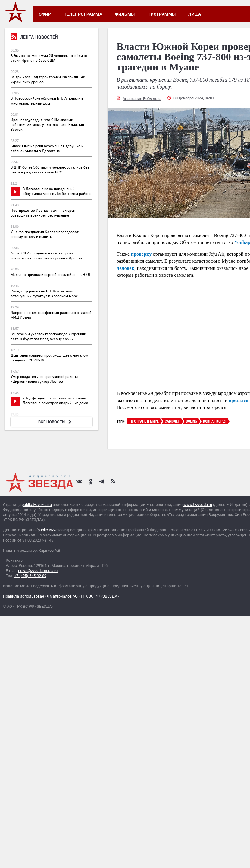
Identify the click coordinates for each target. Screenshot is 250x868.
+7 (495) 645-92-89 (30, 576)
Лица (195, 14)
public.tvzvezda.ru (37, 505)
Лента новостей (34, 38)
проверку (141, 254)
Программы (162, 14)
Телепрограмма (83, 14)
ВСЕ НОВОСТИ (56, 422)
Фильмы (125, 14)
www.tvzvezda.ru (198, 505)
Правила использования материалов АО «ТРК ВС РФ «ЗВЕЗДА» (61, 596)
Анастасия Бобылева (142, 99)
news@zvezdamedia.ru (38, 571)
